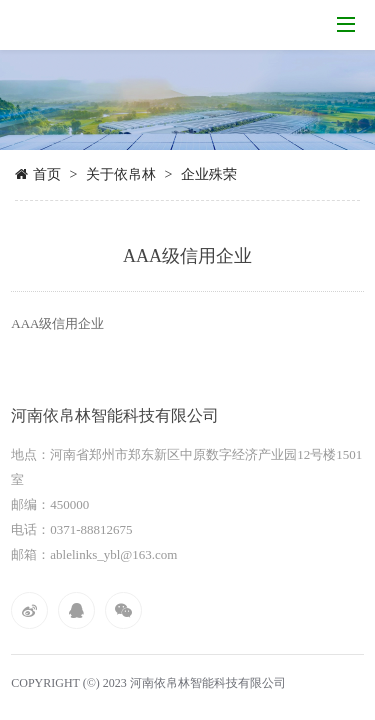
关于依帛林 (121, 174)
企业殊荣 (209, 174)
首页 (47, 174)
